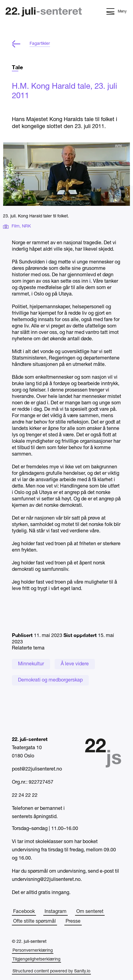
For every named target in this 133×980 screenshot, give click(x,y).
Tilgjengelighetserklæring (36, 959)
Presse (73, 921)
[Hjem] (44, 13)
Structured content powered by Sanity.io (51, 971)
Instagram (56, 912)
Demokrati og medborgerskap (50, 680)
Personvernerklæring (33, 951)
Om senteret (90, 912)
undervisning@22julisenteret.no (46, 880)
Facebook (24, 912)
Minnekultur (31, 664)
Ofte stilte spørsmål (34, 921)
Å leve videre (75, 664)
